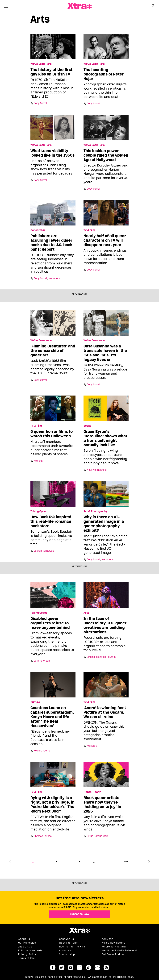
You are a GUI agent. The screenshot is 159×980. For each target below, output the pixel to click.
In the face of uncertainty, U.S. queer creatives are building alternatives (105, 625)
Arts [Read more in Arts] (86, 613)
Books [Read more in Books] (87, 426)
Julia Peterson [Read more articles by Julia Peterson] (42, 661)
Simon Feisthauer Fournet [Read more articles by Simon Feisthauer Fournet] (101, 657)
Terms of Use (27, 958)
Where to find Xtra (114, 947)
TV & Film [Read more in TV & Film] (89, 230)
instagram (79, 967)
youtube (71, 967)
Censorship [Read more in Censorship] (38, 230)
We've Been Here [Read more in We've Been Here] (41, 64)
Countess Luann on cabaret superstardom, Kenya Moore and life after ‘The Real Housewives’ (52, 717)
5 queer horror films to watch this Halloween (52, 434)
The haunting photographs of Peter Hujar (104, 74)
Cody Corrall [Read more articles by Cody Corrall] (41, 103)
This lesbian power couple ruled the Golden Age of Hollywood (106, 155)
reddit (97, 967)
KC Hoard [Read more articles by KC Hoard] (92, 746)
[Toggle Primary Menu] (6, 6)
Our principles (27, 943)
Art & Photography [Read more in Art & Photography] (95, 511)
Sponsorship (67, 954)
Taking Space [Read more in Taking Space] (39, 511)
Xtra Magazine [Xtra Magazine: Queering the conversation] (79, 6)
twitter (62, 967)
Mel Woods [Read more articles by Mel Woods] (54, 278)
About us (24, 939)
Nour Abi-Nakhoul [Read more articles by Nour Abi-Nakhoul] (97, 470)
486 (126, 862)
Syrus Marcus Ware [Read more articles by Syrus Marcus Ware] (98, 836)
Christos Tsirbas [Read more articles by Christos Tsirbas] (43, 836)
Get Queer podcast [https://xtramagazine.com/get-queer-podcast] (114, 954)
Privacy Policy (27, 954)
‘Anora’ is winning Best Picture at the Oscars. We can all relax (105, 712)
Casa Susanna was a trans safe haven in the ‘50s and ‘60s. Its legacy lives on (105, 353)
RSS (106, 967)
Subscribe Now (79, 914)
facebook (53, 967)
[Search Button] (153, 6)
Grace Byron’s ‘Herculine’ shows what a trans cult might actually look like (105, 438)
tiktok (88, 967)
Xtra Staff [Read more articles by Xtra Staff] (39, 461)
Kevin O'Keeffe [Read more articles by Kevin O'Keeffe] (42, 751)
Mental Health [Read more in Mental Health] (92, 792)
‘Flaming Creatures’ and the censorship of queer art (53, 351)
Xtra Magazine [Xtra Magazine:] (79, 930)
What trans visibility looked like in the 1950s (52, 153)
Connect (107, 939)
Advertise (65, 951)
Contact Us (67, 939)
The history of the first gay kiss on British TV (51, 72)
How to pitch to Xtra (72, 947)
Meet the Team (69, 943)
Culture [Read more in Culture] (35, 702)
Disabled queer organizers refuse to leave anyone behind (50, 623)
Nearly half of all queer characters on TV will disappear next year (105, 240)
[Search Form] (153, 6)
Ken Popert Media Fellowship (120, 951)
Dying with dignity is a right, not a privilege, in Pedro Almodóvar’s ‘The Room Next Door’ (52, 805)
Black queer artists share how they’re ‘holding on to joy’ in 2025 (102, 805)
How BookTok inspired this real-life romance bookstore (51, 521)
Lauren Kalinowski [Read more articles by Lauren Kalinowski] (44, 551)
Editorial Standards (30, 951)
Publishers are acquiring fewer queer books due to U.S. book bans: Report (51, 243)
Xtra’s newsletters (114, 943)
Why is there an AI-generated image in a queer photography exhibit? (104, 524)
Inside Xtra (25, 947)
